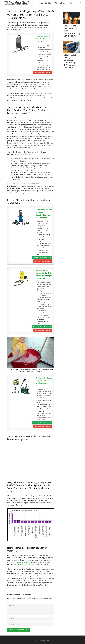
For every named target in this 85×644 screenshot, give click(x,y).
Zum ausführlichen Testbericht (42, 257)
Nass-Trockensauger (27, 565)
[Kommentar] (31, 609)
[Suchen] (80, 3)
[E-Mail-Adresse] (31, 624)
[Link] (17, 3)
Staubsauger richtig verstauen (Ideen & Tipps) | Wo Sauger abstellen (71, 61)
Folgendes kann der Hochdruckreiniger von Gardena (44, 39)
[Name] (31, 619)
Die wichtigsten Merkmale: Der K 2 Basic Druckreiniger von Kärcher (44, 274)
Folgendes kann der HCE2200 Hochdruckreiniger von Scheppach (44, 214)
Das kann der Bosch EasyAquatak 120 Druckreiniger (44, 381)
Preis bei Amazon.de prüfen (43, 72)
